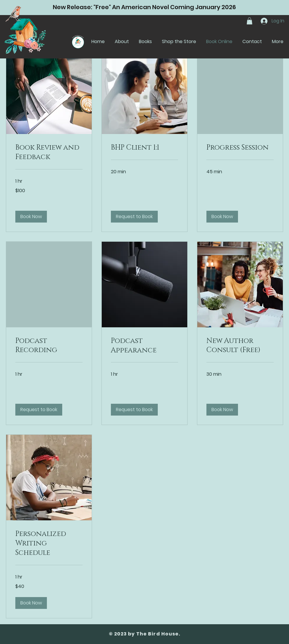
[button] (249, 21)
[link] (49, 153)
